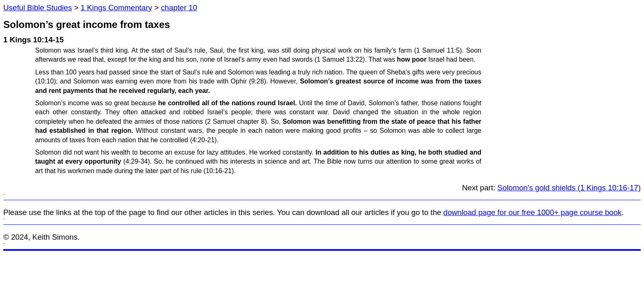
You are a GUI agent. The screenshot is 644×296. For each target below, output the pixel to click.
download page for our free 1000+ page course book (532, 212)
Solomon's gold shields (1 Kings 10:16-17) (569, 188)
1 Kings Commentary (116, 8)
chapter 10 (179, 8)
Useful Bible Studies (38, 8)
